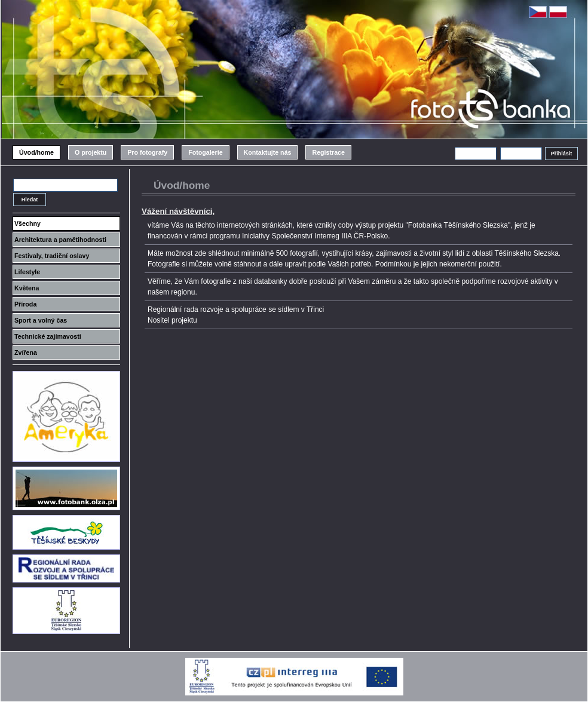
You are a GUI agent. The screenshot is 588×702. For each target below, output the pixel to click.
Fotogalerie (205, 152)
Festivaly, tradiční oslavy (52, 256)
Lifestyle (27, 272)
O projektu (91, 152)
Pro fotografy (147, 152)
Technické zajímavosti (48, 336)
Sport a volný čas (41, 320)
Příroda (25, 304)
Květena (27, 288)
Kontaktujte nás (268, 152)
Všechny (27, 223)
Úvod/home (36, 152)
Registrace (328, 152)
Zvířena (26, 352)
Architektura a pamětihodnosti (60, 240)
